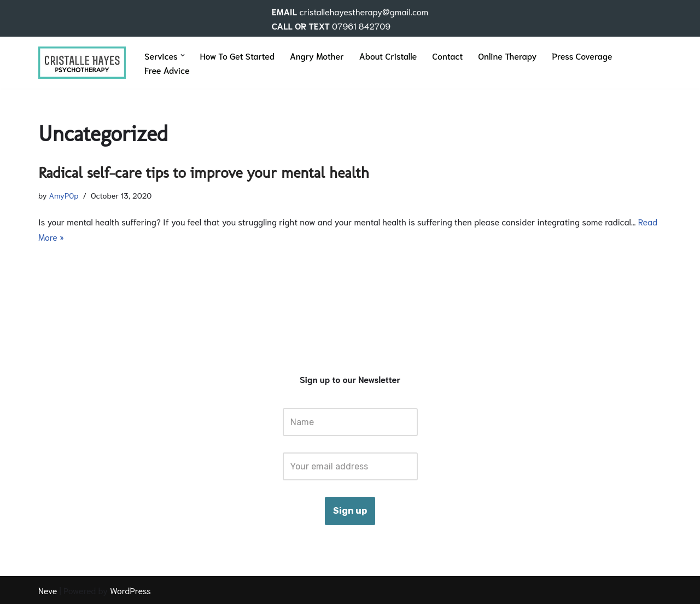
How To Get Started (237, 56)
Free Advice (167, 70)
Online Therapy (507, 56)
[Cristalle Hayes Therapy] (82, 62)
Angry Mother (317, 56)
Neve (48, 590)
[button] (183, 55)
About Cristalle (388, 56)
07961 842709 (361, 25)
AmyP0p (63, 195)
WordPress (130, 590)
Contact (447, 56)
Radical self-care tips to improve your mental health (204, 173)
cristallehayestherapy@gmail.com (364, 11)
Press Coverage (582, 56)
